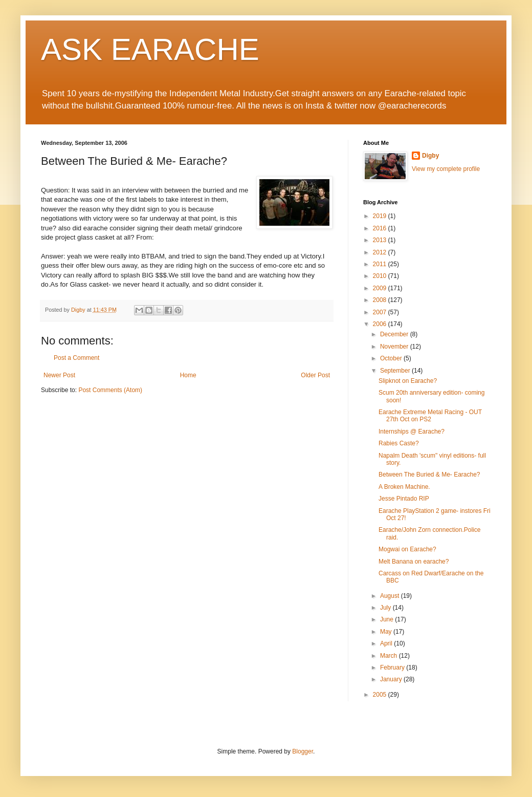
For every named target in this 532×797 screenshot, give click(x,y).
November (395, 347)
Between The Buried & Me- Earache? (429, 475)
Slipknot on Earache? (408, 381)
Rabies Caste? (399, 443)
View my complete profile (446, 169)
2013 (381, 240)
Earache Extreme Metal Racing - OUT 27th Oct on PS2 (430, 416)
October (392, 358)
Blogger (303, 751)
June (387, 619)
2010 (381, 276)
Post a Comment (76, 358)
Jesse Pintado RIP (404, 499)
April (387, 643)
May (387, 632)
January (392, 679)
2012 (381, 252)
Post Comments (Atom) (110, 390)
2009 (381, 288)
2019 (381, 216)
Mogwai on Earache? (407, 549)
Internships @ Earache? (412, 432)
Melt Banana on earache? (414, 562)
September (396, 371)
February (393, 667)
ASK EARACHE (150, 49)
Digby (430, 156)
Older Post (315, 375)
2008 (381, 300)
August (391, 596)
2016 (381, 228)
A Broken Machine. (404, 487)
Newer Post (59, 375)
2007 (381, 312)
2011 (381, 264)
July (386, 608)
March (390, 656)
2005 (381, 695)
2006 (381, 324)
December (395, 334)
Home (188, 375)
